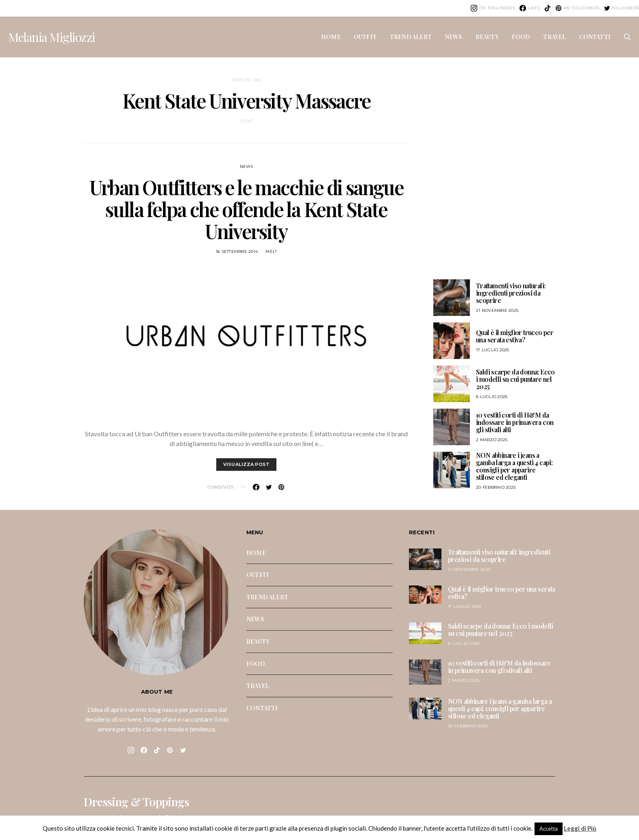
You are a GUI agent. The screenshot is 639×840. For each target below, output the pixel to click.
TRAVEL (554, 37)
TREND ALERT (411, 37)
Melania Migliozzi (52, 37)
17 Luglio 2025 (493, 350)
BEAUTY (487, 37)
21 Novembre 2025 (497, 310)
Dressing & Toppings (136, 802)
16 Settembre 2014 (237, 251)
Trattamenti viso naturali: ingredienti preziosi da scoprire (511, 293)
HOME (331, 37)
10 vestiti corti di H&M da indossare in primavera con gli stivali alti (515, 422)
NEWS (454, 37)
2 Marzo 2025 (492, 440)
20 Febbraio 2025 (496, 487)
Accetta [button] (549, 829)
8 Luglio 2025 (492, 397)
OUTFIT (365, 37)
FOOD (521, 37)
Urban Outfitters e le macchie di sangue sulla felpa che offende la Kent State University (246, 209)
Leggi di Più (580, 828)
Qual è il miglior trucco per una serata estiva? (515, 336)
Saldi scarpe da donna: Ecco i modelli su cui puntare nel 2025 (515, 379)
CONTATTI (595, 37)
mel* (271, 251)
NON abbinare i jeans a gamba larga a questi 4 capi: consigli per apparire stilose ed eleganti (514, 466)
